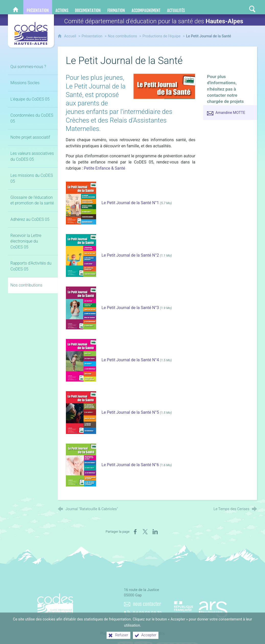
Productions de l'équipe (162, 36)
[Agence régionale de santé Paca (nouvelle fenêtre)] (201, 608)
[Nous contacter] (212, 7)
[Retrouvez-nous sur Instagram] (242, 7)
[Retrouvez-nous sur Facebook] (222, 7)
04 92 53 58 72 (147, 614)
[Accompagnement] (146, 7)
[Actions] (62, 7)
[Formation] (116, 7)
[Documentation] (88, 7)
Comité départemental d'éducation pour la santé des (154, 21)
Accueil (71, 36)
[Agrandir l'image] (164, 86)
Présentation (92, 36)
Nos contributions (122, 36)
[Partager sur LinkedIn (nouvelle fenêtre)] (155, 532)
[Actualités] (176, 7)
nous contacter (147, 604)
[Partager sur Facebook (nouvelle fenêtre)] (135, 532)
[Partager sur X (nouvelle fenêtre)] (145, 532)
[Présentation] (38, 7)
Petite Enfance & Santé (105, 168)
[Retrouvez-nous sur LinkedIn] (232, 7)
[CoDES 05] (16, 7)
